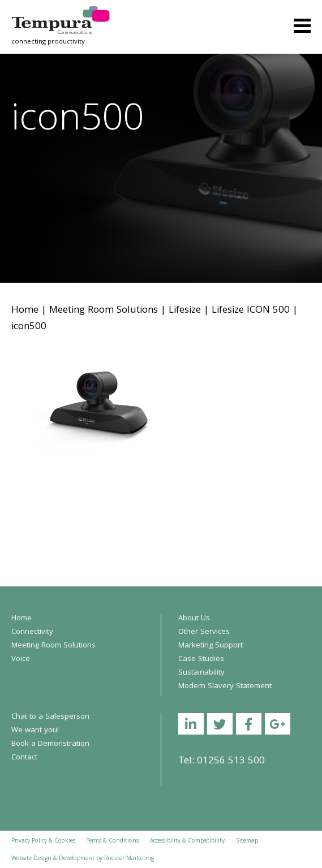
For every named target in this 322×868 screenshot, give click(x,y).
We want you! (35, 731)
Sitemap (247, 841)
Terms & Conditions (113, 841)
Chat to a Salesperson (50, 717)
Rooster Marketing (129, 859)
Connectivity (32, 632)
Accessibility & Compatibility (187, 841)
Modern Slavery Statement (225, 686)
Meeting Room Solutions (104, 311)
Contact (24, 758)
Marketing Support (211, 646)
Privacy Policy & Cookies (43, 841)
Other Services (204, 632)
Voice (21, 659)
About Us (194, 619)
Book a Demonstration (50, 744)
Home (25, 311)
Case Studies (201, 659)
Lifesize (185, 311)
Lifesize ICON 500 (251, 311)
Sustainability (201, 673)
